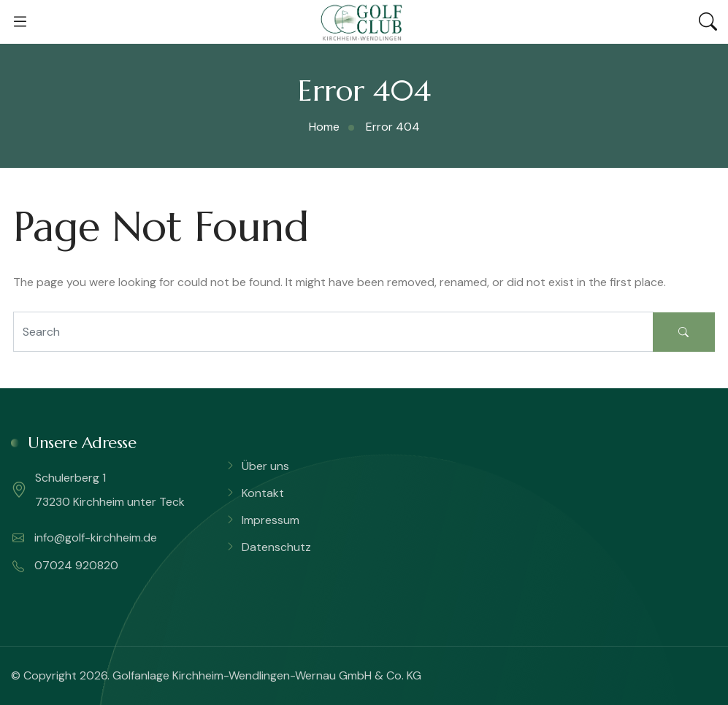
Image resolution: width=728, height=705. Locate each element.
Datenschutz (276, 547)
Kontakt (263, 493)
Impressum (271, 520)
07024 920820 (65, 566)
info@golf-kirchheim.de (85, 538)
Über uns (265, 466)
